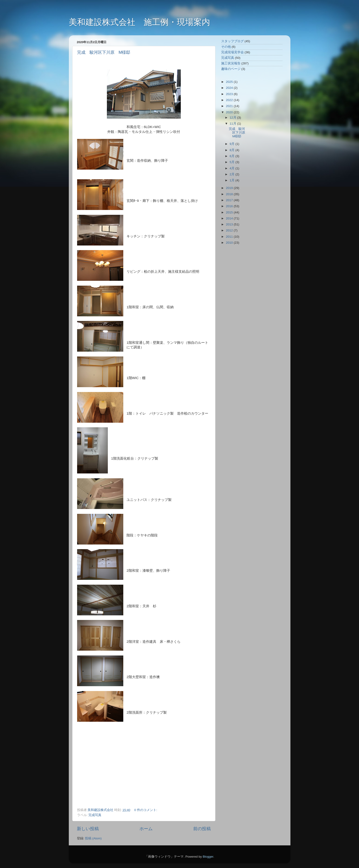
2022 (230, 100)
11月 (234, 124)
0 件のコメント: (146, 810)
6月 (233, 156)
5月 (233, 162)
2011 (230, 237)
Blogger (208, 857)
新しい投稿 (88, 829)
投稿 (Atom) (93, 838)
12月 (234, 118)
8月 (233, 150)
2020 (230, 112)
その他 (226, 47)
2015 (230, 212)
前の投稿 (202, 829)
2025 (230, 82)
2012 (230, 230)
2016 (230, 206)
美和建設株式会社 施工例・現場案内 (139, 22)
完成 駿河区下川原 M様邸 (104, 52)
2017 (230, 200)
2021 (230, 106)
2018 (230, 194)
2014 (230, 218)
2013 (230, 224)
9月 (233, 144)
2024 (230, 88)
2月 (233, 174)
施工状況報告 (231, 63)
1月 (233, 180)
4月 (233, 168)
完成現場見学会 (232, 52)
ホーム (146, 829)
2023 (230, 94)
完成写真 (95, 815)
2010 (230, 243)
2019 (230, 188)
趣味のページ (231, 69)
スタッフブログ (232, 41)
